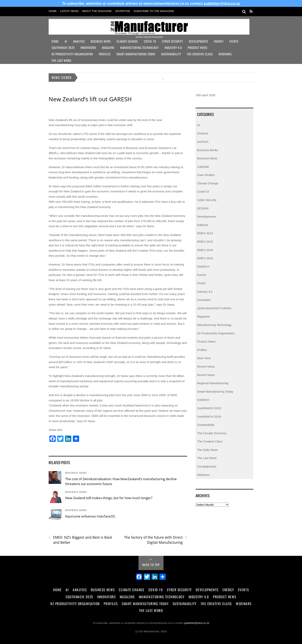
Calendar (203, 167)
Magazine (108, 48)
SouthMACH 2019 (209, 417)
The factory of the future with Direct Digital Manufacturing (156, 540)
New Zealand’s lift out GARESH (90, 99)
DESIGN (203, 208)
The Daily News (207, 450)
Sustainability (171, 54)
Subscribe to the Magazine (154, 11)
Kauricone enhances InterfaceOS (90, 516)
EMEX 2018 (205, 250)
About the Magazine (97, 11)
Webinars (225, 54)
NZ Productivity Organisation (72, 54)
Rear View (204, 358)
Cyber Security (172, 41)
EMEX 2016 (205, 242)
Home (53, 11)
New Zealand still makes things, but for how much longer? (109, 498)
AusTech (203, 142)
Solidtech (203, 400)
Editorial (202, 225)
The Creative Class (200, 54)
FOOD (201, 283)
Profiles (105, 54)
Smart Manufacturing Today (136, 54)
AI (66, 41)
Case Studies (206, 175)
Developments (198, 41)
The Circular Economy (212, 433)
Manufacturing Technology (139, 48)
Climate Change (127, 41)
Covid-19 (150, 41)
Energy (219, 41)
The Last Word (61, 60)
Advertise (123, 11)
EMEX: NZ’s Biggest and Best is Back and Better (80, 540)
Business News (101, 41)
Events (234, 41)
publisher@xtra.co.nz (222, 3)
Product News (197, 48)
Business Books (208, 150)
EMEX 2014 (205, 233)
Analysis (79, 41)
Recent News (206, 366)
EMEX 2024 (205, 258)
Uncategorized (207, 466)
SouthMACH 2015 (209, 408)
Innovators (88, 48)
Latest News (69, 11)
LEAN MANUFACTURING (214, 308)
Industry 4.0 (173, 48)
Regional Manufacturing (213, 383)
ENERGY (203, 267)
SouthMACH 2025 (63, 48)
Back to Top (151, 565)
